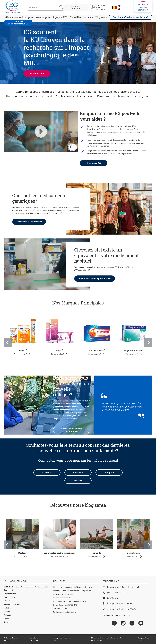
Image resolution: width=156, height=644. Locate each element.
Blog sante (101, 17)
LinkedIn (47, 472)
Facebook (78, 472)
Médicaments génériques (19, 17)
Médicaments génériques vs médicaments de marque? (73, 587)
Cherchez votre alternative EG (18, 23)
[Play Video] (41, 132)
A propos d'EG (60, 17)
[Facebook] (114, 623)
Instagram (109, 472)
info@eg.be (111, 598)
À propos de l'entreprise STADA (122, 609)
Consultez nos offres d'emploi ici (72, 430)
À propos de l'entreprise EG (120, 604)
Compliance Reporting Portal (116, 615)
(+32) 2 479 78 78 (114, 593)
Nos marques (43, 17)
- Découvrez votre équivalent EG (26, 587)
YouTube (78, 481)
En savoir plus (37, 73)
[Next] (148, 342)
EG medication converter (62, 598)
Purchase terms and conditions (64, 612)
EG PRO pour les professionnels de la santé (69, 601)
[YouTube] (141, 623)
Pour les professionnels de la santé (130, 17)
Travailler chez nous (81, 17)
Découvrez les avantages (29, 222)
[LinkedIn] (132, 623)
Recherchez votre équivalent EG (95, 278)
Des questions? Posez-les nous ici (121, 587)
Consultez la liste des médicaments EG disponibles (72, 591)
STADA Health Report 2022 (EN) (65, 605)
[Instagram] (123, 623)
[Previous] (8, 342)
